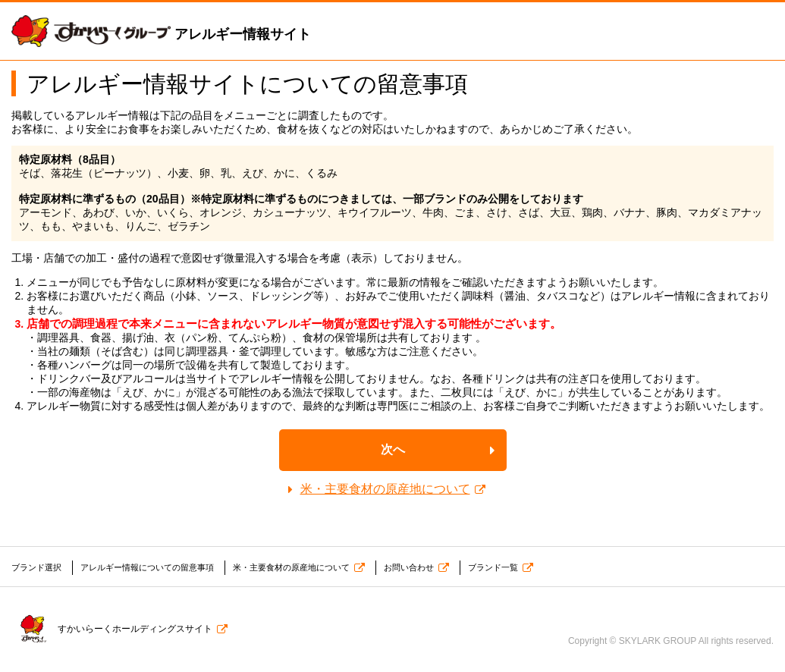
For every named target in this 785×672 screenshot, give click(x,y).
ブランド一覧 (527, 567)
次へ (393, 449)
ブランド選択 (39, 567)
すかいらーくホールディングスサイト (108, 626)
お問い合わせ (438, 567)
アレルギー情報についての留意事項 (158, 567)
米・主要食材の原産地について (385, 489)
